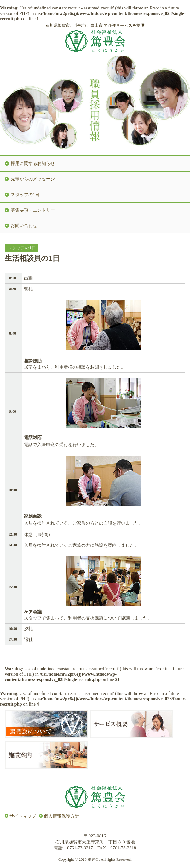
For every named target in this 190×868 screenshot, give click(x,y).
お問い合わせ (24, 225)
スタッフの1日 (25, 195)
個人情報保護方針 (61, 816)
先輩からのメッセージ (33, 179)
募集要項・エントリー (33, 210)
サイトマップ (23, 816)
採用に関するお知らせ (33, 163)
